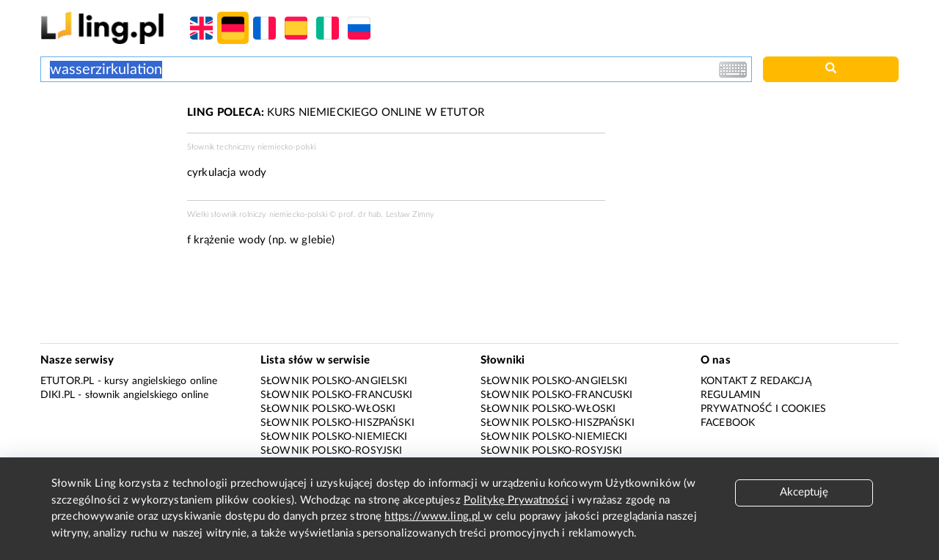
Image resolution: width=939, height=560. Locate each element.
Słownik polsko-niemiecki (334, 437)
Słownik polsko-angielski (334, 381)
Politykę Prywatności (516, 500)
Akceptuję (804, 492)
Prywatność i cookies (763, 409)
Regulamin (731, 395)
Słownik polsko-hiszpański (337, 423)
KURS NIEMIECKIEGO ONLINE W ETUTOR (336, 113)
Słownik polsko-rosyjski (331, 451)
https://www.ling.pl (434, 516)
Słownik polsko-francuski (337, 395)
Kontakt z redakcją (756, 381)
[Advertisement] (106, 160)
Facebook (728, 423)
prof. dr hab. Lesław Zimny (386, 214)
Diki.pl (58, 395)
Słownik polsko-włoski (328, 409)
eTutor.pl (67, 381)
